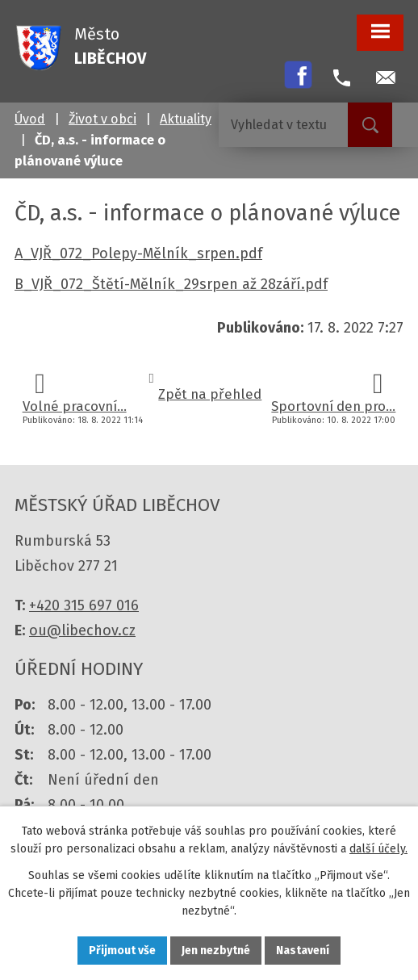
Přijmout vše (122, 951)
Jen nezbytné (216, 951)
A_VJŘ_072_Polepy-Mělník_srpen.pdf (138, 253)
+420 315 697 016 (84, 605)
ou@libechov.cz (82, 630)
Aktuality (186, 119)
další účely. (378, 849)
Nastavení (303, 951)
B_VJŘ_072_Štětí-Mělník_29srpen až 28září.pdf (171, 284)
